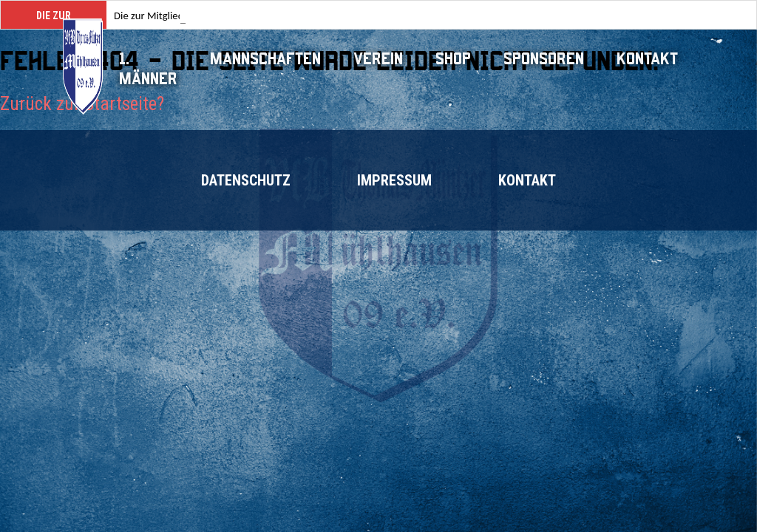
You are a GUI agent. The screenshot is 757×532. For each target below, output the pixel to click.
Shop (453, 59)
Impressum (394, 180)
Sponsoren (544, 59)
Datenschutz (246, 180)
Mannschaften (265, 59)
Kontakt (647, 59)
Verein (378, 59)
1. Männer (148, 69)
